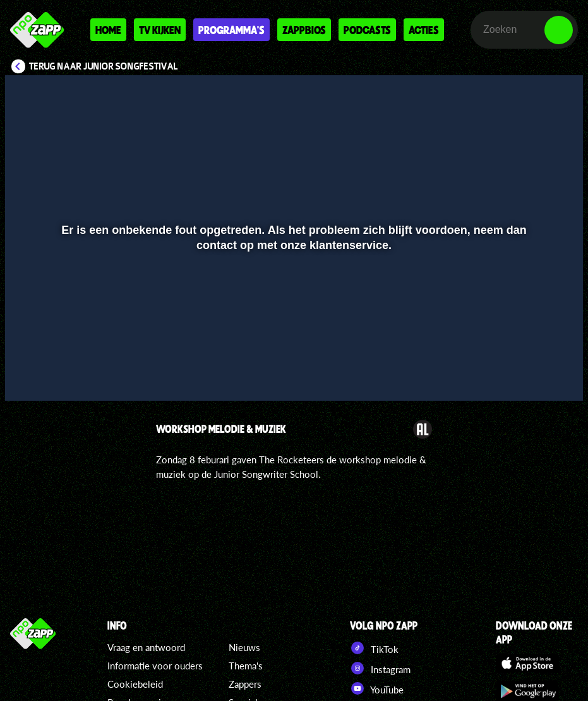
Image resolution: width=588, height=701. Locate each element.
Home (108, 30)
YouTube (377, 688)
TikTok (374, 648)
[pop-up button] (531, 373)
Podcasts (367, 30)
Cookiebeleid (135, 684)
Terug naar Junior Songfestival (104, 66)
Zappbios (304, 30)
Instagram (380, 668)
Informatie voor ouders (155, 666)
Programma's (231, 30)
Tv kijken (160, 30)
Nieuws (244, 647)
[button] (31, 373)
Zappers (245, 684)
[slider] (292, 347)
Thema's (246, 666)
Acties (424, 30)
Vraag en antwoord (146, 647)
